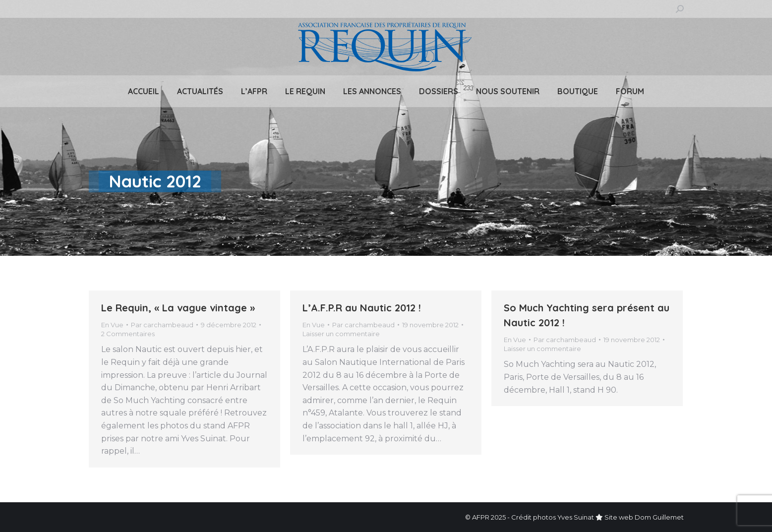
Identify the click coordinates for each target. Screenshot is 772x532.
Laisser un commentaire (341, 334)
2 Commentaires (128, 334)
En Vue (112, 325)
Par (162, 325)
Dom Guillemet (659, 517)
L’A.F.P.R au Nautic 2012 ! (362, 308)
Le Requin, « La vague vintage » (178, 308)
